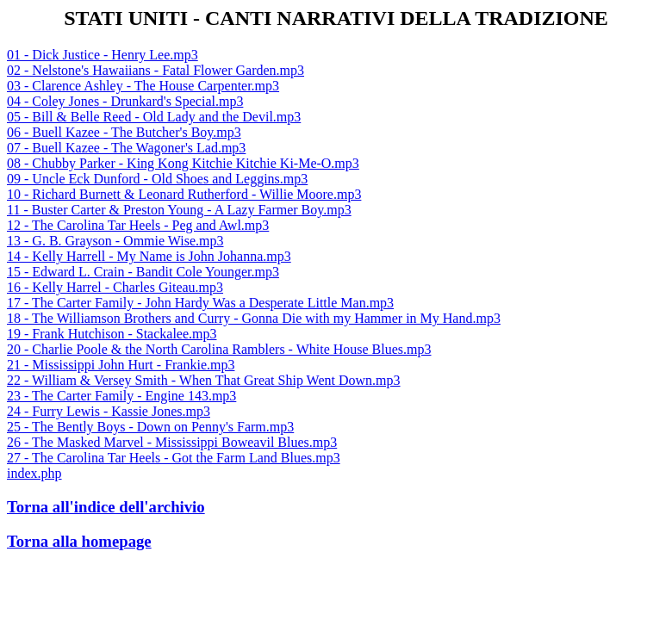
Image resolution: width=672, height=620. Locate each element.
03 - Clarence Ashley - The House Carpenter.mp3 (143, 86)
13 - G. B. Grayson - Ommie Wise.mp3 (115, 241)
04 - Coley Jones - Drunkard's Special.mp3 (125, 101)
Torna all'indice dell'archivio (106, 507)
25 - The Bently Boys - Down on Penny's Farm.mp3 (150, 427)
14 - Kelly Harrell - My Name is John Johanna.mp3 (149, 256)
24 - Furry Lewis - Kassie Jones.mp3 (109, 411)
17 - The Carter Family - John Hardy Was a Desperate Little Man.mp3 (200, 303)
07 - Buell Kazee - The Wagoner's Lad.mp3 (126, 148)
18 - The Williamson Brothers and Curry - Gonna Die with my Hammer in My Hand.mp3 (254, 318)
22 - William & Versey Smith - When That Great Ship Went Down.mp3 (204, 380)
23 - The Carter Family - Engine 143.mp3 (121, 396)
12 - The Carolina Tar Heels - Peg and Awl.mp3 (138, 225)
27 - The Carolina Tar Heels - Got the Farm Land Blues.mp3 (174, 458)
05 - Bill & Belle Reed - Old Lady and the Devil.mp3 (154, 117)
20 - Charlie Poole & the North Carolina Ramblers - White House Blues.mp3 (219, 349)
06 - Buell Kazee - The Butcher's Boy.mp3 (124, 132)
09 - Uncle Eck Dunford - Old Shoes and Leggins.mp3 (157, 179)
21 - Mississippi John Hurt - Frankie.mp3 (121, 365)
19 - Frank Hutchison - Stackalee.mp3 (112, 334)
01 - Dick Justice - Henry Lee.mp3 (103, 55)
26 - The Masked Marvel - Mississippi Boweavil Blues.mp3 (172, 442)
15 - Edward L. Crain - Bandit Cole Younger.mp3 (143, 272)
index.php (34, 473)
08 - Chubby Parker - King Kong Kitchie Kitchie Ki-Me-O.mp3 (183, 163)
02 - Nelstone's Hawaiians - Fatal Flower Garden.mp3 (156, 70)
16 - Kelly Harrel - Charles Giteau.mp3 (115, 287)
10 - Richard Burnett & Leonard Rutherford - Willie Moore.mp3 (184, 194)
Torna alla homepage (79, 541)
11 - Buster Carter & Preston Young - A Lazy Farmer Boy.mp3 (179, 210)
